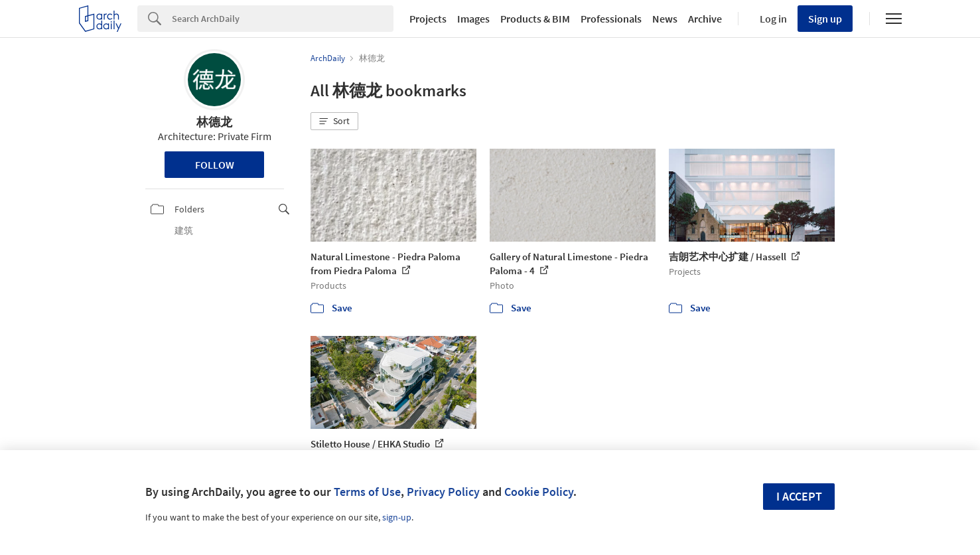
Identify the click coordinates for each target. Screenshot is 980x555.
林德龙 (214, 122)
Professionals (611, 19)
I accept (799, 496)
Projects (428, 19)
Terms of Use (367, 492)
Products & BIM (535, 19)
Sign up (825, 19)
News (665, 19)
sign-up (397, 517)
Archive (705, 19)
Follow (215, 165)
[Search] (283, 19)
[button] (334, 121)
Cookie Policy (539, 492)
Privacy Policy (443, 492)
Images (473, 19)
